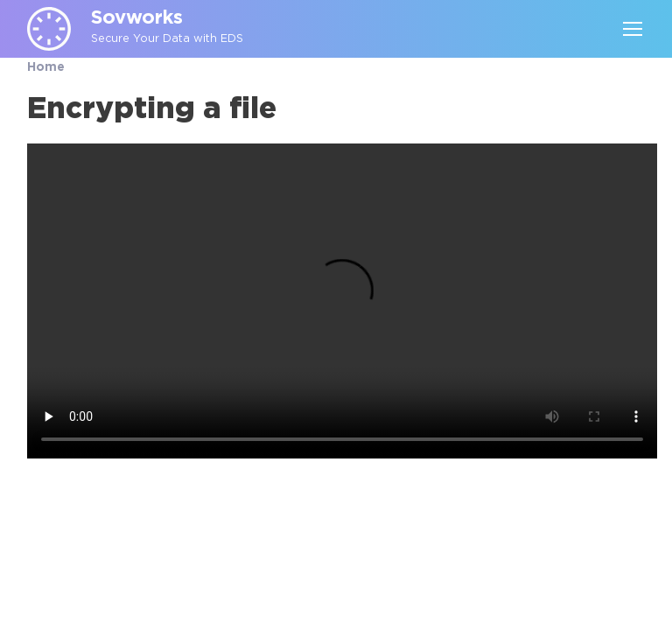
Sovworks (137, 18)
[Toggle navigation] (632, 29)
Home (46, 67)
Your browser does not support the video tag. (342, 301)
